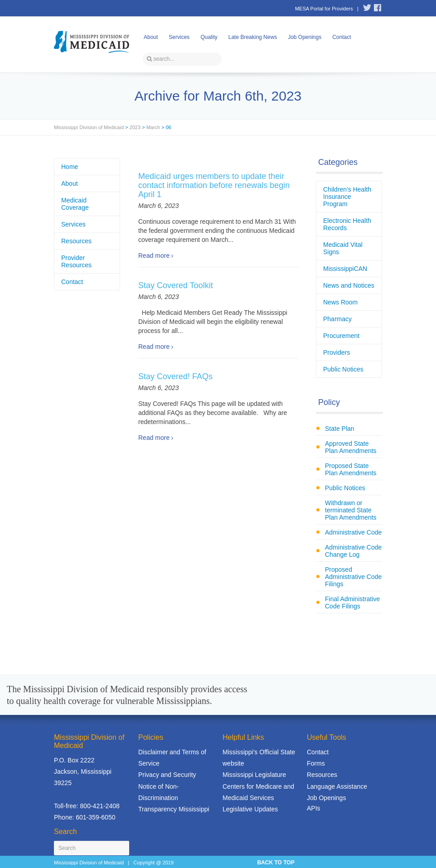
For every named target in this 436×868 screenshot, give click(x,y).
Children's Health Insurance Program (347, 197)
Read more (154, 256)
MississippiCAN (345, 269)
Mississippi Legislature (254, 775)
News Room (340, 302)
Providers (337, 352)
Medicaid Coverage (75, 204)
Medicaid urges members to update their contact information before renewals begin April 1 (214, 185)
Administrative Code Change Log (353, 551)
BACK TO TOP (276, 863)
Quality (209, 37)
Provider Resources (76, 261)
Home (70, 167)
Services (179, 37)
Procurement (341, 336)
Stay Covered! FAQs (175, 376)
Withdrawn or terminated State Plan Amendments (351, 510)
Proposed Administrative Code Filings (353, 577)
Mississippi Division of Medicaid (89, 127)
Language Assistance (337, 786)
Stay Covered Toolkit (176, 285)
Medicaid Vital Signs (343, 248)
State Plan (340, 429)
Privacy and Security (167, 775)
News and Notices (349, 285)
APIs (314, 808)
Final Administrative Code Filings (352, 603)
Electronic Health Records (347, 224)
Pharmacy (337, 319)
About (151, 37)
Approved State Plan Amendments (351, 447)
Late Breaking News (253, 37)
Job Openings (305, 37)
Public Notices (343, 369)
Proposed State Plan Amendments (351, 469)
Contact (342, 37)
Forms (316, 763)
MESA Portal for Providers (324, 9)
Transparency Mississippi (174, 809)
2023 (135, 127)
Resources (76, 241)
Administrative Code (353, 532)
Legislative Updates (250, 809)
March (153, 127)
